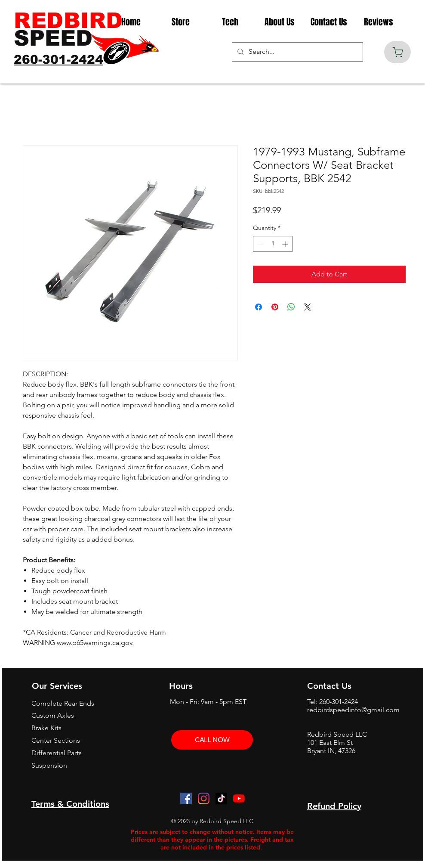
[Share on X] (308, 307)
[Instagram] (204, 798)
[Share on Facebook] (259, 307)
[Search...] (297, 52)
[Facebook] (186, 798)
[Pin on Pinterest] (275, 307)
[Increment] (286, 244)
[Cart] (397, 52)
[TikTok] (221, 798)
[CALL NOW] (212, 740)
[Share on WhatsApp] (291, 307)
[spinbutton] (273, 244)
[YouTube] (239, 798)
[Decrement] (260, 244)
